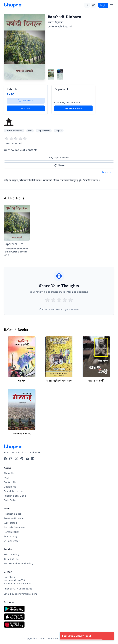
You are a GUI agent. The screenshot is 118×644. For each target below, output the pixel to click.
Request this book (74, 108)
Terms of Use (11, 559)
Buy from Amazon (59, 158)
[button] (107, 172)
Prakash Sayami (62, 26)
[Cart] (93, 5)
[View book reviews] (59, 141)
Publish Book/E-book (16, 496)
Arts (30, 131)
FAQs (7, 478)
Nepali (59, 131)
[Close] (110, 636)
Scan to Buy (11, 536)
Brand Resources (14, 491)
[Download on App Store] (59, 617)
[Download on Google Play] (59, 609)
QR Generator (12, 541)
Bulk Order (10, 500)
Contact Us (10, 482)
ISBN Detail (10, 523)
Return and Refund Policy (19, 563)
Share (59, 165)
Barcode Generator (15, 527)
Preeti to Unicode (14, 518)
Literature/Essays (14, 131)
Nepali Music (44, 131)
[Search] (87, 5)
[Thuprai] (13, 5)
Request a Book (13, 514)
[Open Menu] (112, 5)
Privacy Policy (12, 554)
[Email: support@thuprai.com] (59, 594)
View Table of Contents (21, 150)
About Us (9, 473)
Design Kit (10, 487)
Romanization (12, 532)
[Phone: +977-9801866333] (59, 589)
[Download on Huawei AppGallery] (59, 624)
